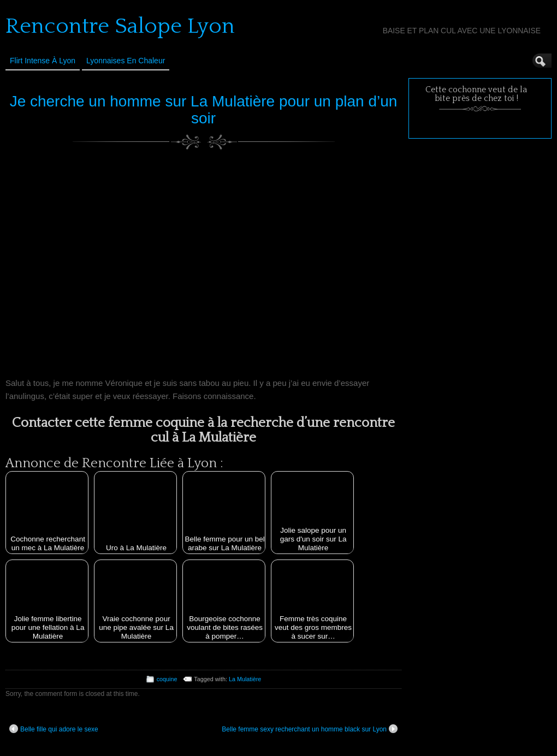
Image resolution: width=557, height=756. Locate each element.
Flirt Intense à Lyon (43, 61)
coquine (167, 679)
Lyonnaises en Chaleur (126, 61)
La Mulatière (245, 679)
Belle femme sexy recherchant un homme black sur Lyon (310, 729)
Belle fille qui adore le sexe (54, 729)
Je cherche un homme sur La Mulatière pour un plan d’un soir (204, 110)
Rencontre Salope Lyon (120, 26)
